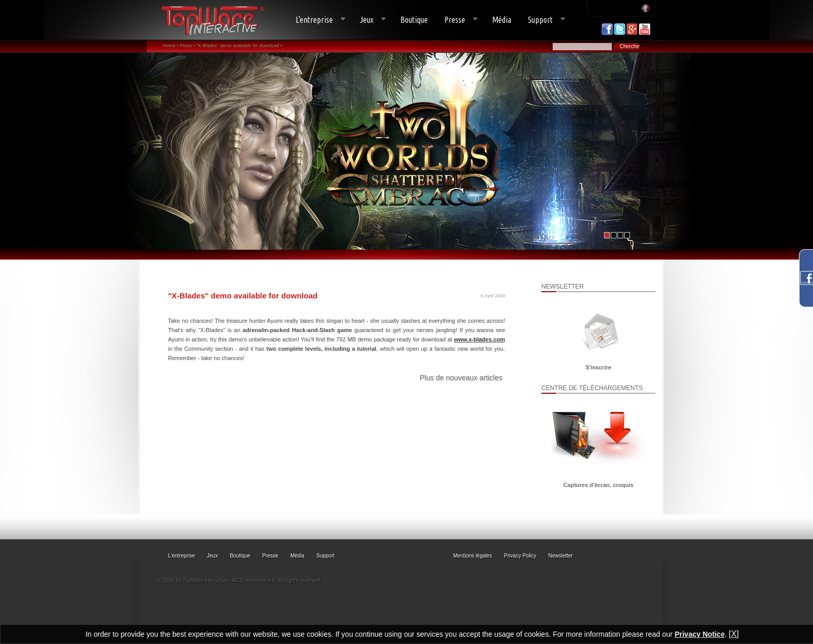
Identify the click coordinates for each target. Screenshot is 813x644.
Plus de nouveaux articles (461, 378)
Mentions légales (473, 556)
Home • (171, 46)
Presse (457, 20)
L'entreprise (316, 20)
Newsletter (560, 556)
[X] (734, 634)
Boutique (414, 20)
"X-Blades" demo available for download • (239, 46)
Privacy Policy (520, 556)
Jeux (369, 20)
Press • (187, 46)
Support (542, 20)
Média (502, 20)
